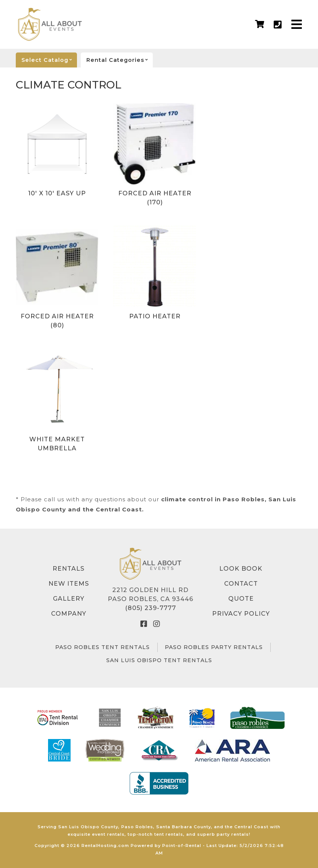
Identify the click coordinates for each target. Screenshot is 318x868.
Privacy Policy (241, 614)
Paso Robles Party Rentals (214, 647)
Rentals (69, 569)
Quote (241, 599)
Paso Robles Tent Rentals (102, 647)
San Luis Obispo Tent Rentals (159, 660)
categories (120, 60)
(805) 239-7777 (151, 608)
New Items (69, 584)
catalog (49, 60)
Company (69, 614)
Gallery (69, 599)
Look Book (241, 569)
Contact (241, 584)
